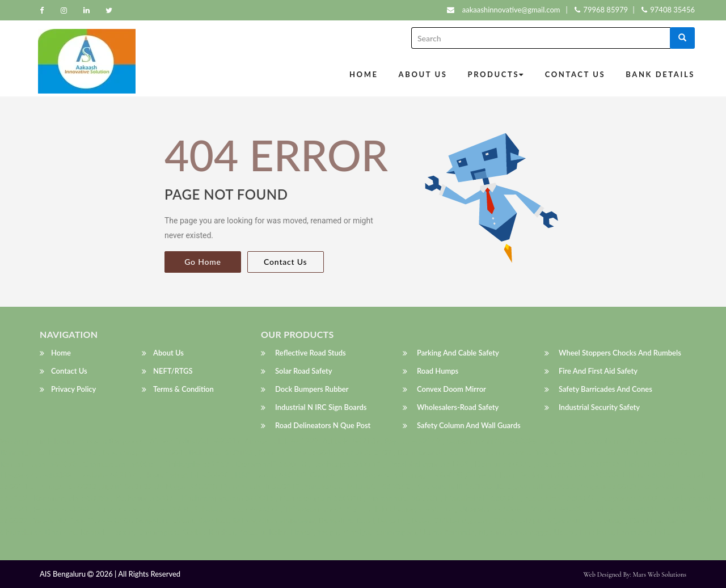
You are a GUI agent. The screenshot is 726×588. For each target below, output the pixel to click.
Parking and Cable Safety (458, 353)
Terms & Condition (183, 390)
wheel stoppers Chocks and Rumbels (620, 353)
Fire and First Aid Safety (598, 371)
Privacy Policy (73, 390)
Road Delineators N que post (323, 426)
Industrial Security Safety (599, 408)
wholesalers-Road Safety (458, 408)
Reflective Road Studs (311, 353)
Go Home (203, 262)
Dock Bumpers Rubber (312, 390)
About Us (423, 74)
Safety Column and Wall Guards (469, 426)
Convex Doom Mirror (451, 390)
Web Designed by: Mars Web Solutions (635, 574)
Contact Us (575, 74)
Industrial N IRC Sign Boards (321, 408)
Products (496, 74)
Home (364, 74)
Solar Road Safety (304, 371)
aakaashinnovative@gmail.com (511, 10)
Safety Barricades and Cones (605, 390)
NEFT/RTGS (173, 371)
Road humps (438, 371)
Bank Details (660, 74)
